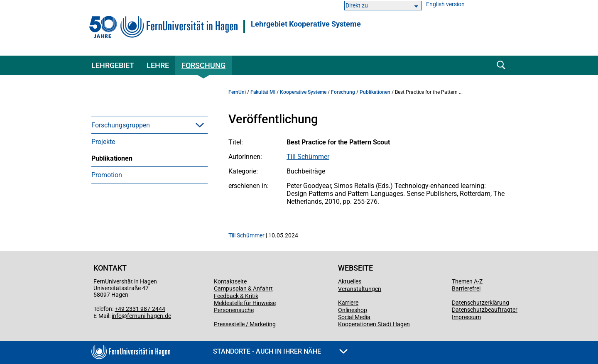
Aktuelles (350, 281)
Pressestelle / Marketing (245, 324)
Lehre (158, 65)
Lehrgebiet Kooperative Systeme (306, 24)
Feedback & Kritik (236, 296)
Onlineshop (353, 310)
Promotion (107, 175)
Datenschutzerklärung (480, 303)
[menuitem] (149, 125)
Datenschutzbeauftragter (485, 310)
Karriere (348, 303)
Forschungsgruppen (121, 125)
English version (445, 4)
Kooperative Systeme (303, 92)
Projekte (103, 142)
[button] (200, 125)
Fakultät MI (263, 92)
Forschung (203, 65)
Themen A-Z (467, 281)
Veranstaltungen (360, 289)
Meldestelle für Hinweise (245, 303)
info (117, 316)
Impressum (466, 317)
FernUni (237, 92)
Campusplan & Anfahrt (243, 288)
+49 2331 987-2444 (140, 309)
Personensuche (234, 310)
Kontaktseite (230, 281)
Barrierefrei (466, 288)
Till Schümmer (308, 157)
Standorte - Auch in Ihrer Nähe (280, 351)
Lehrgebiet (113, 65)
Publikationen (112, 158)
